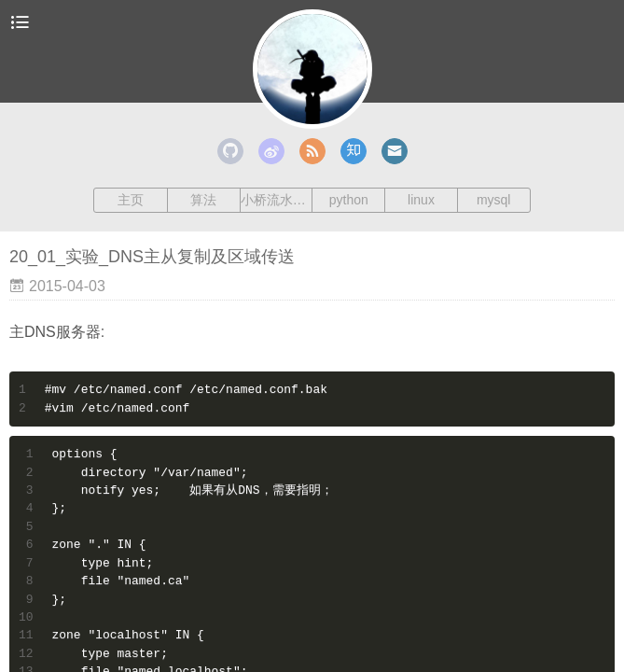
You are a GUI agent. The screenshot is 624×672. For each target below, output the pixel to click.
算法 (203, 200)
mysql (494, 200)
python (349, 200)
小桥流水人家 (277, 200)
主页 (131, 200)
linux (421, 200)
